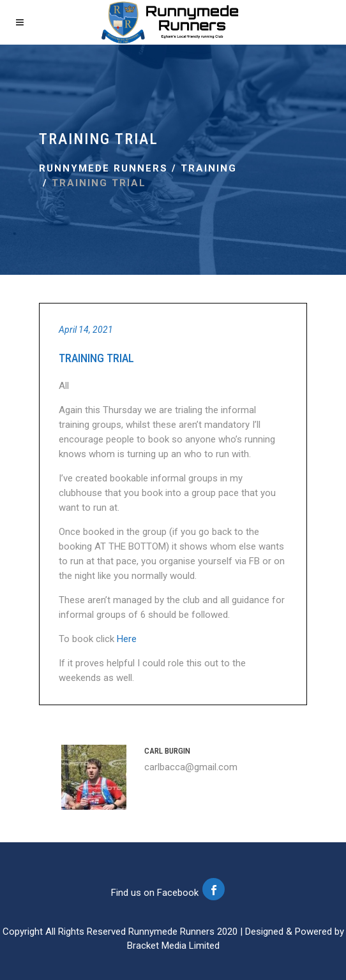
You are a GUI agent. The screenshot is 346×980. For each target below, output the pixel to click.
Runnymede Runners (103, 168)
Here (127, 639)
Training (209, 168)
